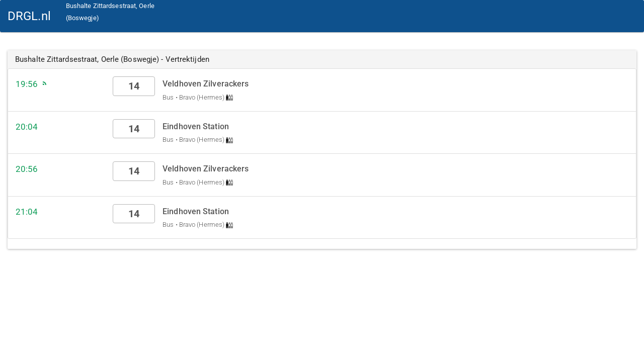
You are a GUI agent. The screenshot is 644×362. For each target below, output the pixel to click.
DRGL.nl (29, 16)
